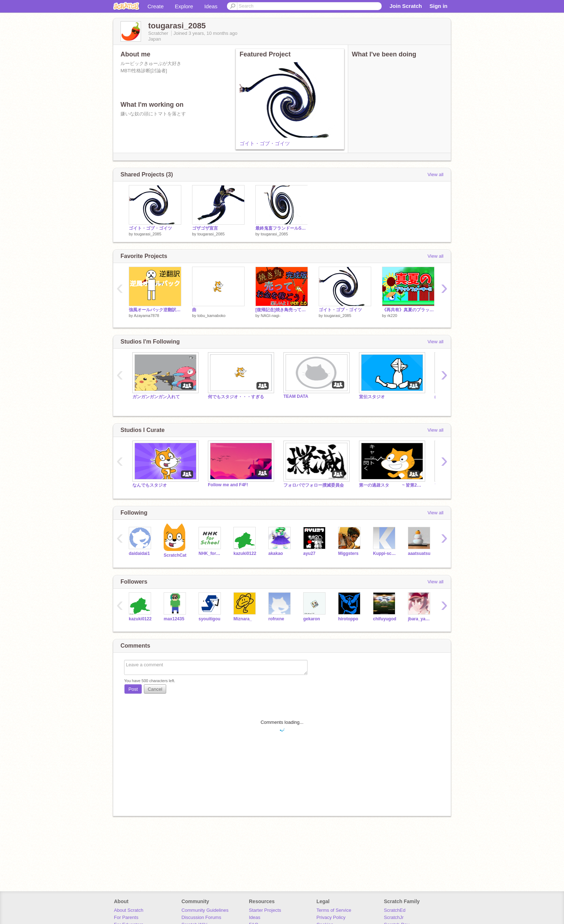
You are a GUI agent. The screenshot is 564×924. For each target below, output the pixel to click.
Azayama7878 (146, 316)
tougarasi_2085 (148, 234)
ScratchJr (394, 917)
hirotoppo (348, 619)
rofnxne (276, 619)
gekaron (312, 619)
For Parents (126, 917)
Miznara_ (243, 619)
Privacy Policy (331, 917)
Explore (184, 6)
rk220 (392, 316)
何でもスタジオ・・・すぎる (236, 397)
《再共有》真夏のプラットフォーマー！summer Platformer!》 (408, 310)
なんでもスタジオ (150, 485)
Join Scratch (406, 6)
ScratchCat (175, 555)
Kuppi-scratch (385, 553)
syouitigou (210, 619)
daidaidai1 (139, 553)
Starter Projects (265, 910)
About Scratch (129, 910)
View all (435, 174)
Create (156, 6)
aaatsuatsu (419, 553)
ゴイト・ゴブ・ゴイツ (265, 143)
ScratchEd (395, 910)
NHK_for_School (211, 553)
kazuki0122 (245, 553)
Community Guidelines (205, 910)
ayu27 (309, 553)
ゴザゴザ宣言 (205, 228)
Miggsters (348, 553)
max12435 (174, 619)
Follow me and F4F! (228, 485)
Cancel (155, 689)
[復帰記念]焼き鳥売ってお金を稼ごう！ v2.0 (282, 310)
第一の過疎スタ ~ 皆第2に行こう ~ (391, 485)
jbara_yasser (420, 619)
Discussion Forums (201, 917)
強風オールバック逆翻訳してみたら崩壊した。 (155, 310)
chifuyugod (385, 619)
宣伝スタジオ (372, 397)
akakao (276, 553)
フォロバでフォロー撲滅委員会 (314, 485)
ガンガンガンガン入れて (156, 397)
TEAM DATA (296, 396)
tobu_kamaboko (211, 316)
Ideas (211, 6)
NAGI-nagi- (271, 316)
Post (133, 689)
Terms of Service (334, 910)
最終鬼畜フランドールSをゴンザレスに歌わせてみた (282, 228)
